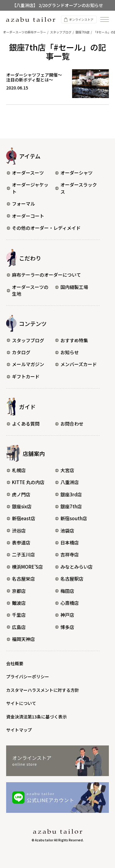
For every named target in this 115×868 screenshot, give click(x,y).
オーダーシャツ (74, 173)
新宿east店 (21, 518)
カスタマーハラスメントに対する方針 (43, 690)
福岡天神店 (21, 639)
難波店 (16, 603)
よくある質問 (23, 424)
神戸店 (65, 615)
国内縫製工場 (72, 287)
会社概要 (15, 663)
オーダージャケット (28, 188)
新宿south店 (71, 518)
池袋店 (65, 531)
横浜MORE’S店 (25, 567)
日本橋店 (67, 542)
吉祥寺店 (67, 554)
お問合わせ (69, 424)
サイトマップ (19, 730)
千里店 (16, 615)
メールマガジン (25, 364)
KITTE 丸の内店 (26, 482)
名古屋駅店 (69, 579)
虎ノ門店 (19, 494)
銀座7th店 (69, 506)
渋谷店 (16, 531)
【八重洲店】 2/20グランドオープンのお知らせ (57, 5)
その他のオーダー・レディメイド (44, 228)
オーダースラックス (76, 188)
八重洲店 (67, 482)
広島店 (16, 627)
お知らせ (67, 352)
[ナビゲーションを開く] (105, 19)
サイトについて (21, 703)
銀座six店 (19, 506)
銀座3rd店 (69, 494)
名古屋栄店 (21, 579)
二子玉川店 (21, 554)
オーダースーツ (25, 173)
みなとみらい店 (74, 567)
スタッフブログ (25, 340)
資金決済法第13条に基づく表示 (36, 717)
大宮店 (65, 470)
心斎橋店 (67, 603)
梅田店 (65, 591)
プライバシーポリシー (28, 677)
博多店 (65, 627)
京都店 (16, 591)
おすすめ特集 (72, 340)
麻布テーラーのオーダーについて (44, 275)
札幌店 (16, 470)
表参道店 (19, 542)
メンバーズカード (76, 364)
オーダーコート (25, 216)
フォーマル (21, 204)
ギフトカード (23, 376)
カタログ (19, 352)
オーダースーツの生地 (28, 290)
